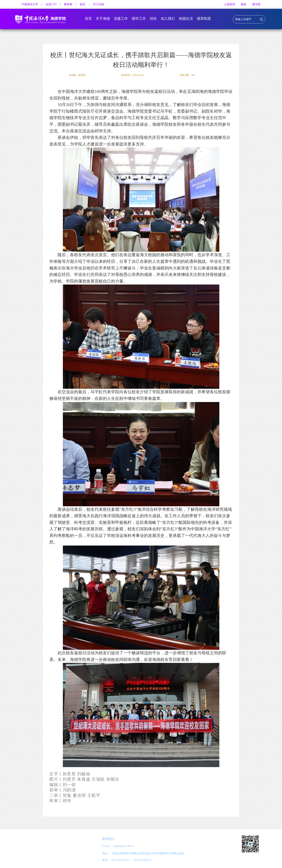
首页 (88, 19)
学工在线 (99, 4)
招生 (153, 19)
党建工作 (121, 19)
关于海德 (103, 19)
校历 (83, 4)
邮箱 (244, 4)
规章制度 (204, 19)
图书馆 (256, 4)
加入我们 (168, 19)
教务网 (68, 4)
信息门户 (51, 4)
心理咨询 (230, 4)
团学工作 (139, 19)
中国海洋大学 (30, 4)
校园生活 (186, 19)
